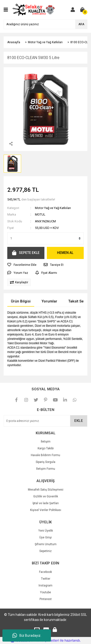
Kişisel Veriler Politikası (46, 510)
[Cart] (83, 10)
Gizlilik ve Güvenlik (46, 496)
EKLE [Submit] (79, 421)
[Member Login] (73, 10)
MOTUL (40, 214)
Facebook (45, 572)
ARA (81, 24)
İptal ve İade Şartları (46, 503)
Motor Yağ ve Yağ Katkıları (53, 208)
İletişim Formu (46, 469)
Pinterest (46, 599)
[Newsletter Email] (45, 421)
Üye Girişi (45, 537)
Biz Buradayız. (27, 636)
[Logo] (34, 9)
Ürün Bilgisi (21, 301)
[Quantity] (45, 238)
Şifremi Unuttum (46, 544)
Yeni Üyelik (46, 531)
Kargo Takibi (46, 448)
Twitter (46, 579)
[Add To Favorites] (22, 265)
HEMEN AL (65, 253)
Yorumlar (49, 301)
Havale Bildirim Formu (45, 455)
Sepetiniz (45, 551)
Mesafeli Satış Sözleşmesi (46, 490)
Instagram (45, 585)
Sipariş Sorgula (45, 462)
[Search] (45, 24)
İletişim (46, 442)
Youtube (45, 592)
